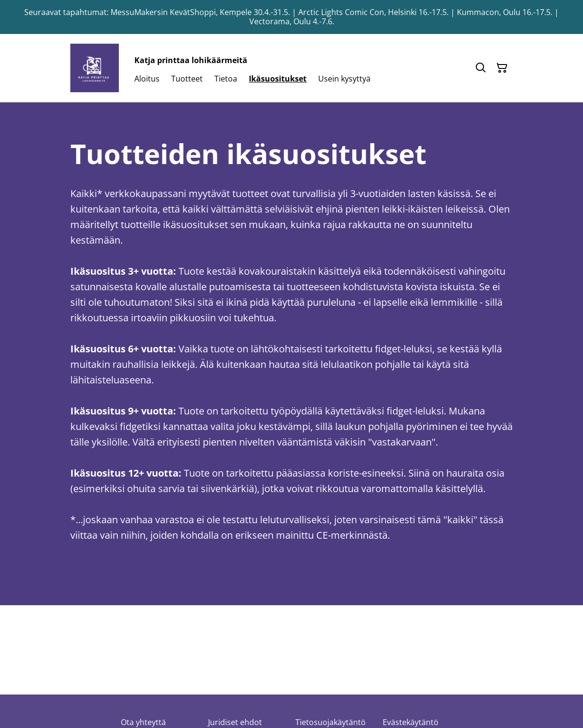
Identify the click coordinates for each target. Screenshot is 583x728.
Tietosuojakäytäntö (331, 722)
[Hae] (481, 68)
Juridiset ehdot (235, 722)
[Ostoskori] (502, 68)
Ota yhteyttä (143, 722)
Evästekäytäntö (411, 722)
